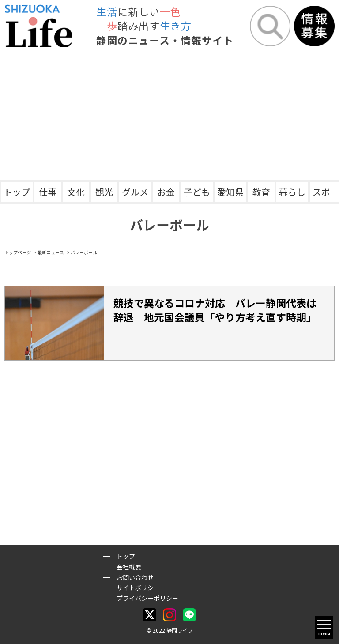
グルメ (135, 192)
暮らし (292, 192)
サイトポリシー (138, 588)
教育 (261, 192)
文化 (76, 192)
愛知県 (230, 192)
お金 (166, 192)
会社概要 (129, 567)
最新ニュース (51, 252)
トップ (17, 192)
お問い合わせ (135, 577)
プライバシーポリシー (147, 598)
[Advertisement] (169, 113)
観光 (104, 192)
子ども (197, 192)
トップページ (18, 252)
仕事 (48, 192)
